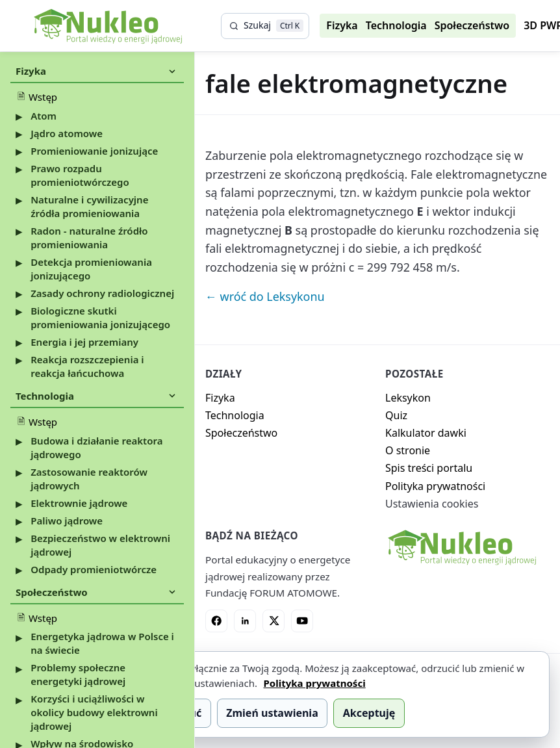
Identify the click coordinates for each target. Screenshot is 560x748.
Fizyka (342, 25)
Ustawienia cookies (432, 504)
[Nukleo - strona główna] (461, 547)
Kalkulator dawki (426, 433)
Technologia (396, 25)
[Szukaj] (265, 26)
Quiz (396, 415)
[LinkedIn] (245, 621)
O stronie (408, 450)
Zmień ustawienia (272, 713)
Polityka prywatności (435, 486)
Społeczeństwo (472, 25)
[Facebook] (216, 621)
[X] (274, 621)
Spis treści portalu (429, 468)
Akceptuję (369, 713)
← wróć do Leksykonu (265, 296)
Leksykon (408, 398)
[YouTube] (302, 621)
